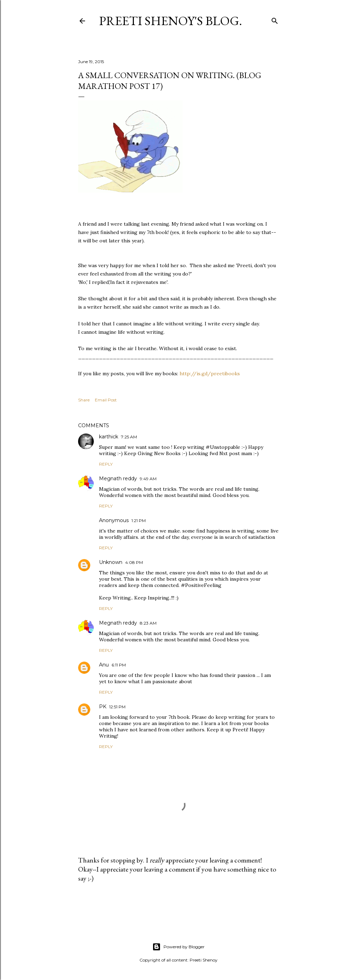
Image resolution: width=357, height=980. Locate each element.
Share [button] (84, 400)
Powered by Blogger (178, 947)
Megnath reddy (118, 478)
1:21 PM (139, 521)
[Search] (275, 19)
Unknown (111, 562)
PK (103, 707)
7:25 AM (129, 437)
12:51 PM (117, 707)
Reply (106, 464)
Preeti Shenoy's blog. (170, 21)
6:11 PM (119, 665)
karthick (109, 437)
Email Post (106, 400)
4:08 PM (134, 562)
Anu (104, 665)
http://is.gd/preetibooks (210, 374)
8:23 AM (148, 623)
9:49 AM (148, 479)
